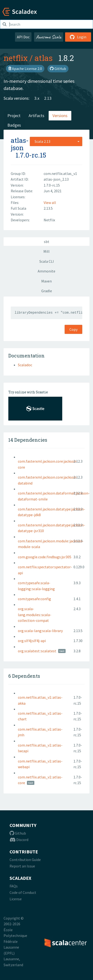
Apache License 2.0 (25, 69)
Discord (19, 840)
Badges (14, 125)
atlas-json (20, 144)
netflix (16, 58)
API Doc (23, 37)
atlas (44, 58)
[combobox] (56, 141)
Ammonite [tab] (46, 271)
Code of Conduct (23, 892)
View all (50, 203)
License (16, 899)
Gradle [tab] (47, 291)
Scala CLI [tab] (47, 261)
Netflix (49, 220)
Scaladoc (25, 365)
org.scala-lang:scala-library (40, 631)
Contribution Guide (25, 860)
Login (78, 37)
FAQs (14, 886)
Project (14, 116)
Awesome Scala (49, 37)
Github (18, 833)
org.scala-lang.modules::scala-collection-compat (35, 615)
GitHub (58, 69)
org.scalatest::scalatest (37, 651)
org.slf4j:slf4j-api (32, 641)
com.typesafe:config (34, 599)
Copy (73, 329)
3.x (37, 98)
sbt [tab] (47, 242)
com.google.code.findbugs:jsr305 (45, 557)
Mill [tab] (46, 251)
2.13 (48, 98)
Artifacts (36, 116)
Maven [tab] (46, 281)
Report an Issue (22, 866)
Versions (60, 116)
